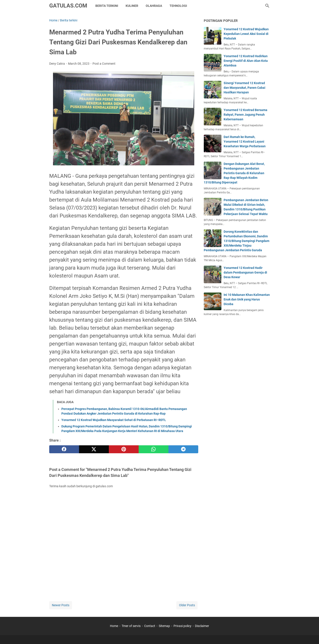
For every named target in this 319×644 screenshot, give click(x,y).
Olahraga (154, 6)
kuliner (132, 6)
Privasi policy (182, 626)
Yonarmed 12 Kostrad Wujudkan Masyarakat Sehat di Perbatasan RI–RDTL (114, 420)
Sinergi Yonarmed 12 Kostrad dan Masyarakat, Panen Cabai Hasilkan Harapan (244, 88)
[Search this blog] (267, 6)
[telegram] (183, 449)
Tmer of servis (131, 626)
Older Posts (187, 605)
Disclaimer (202, 626)
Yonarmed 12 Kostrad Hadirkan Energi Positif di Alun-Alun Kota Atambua (246, 61)
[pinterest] (124, 449)
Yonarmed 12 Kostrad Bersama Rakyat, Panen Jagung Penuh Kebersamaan (245, 115)
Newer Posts (61, 605)
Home (114, 626)
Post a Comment (104, 64)
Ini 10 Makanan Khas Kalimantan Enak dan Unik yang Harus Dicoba (247, 299)
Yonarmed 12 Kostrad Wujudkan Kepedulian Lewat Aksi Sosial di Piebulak (246, 34)
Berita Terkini (107, 6)
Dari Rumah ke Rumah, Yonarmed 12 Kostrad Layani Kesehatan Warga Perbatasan (245, 142)
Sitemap (164, 626)
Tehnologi (178, 6)
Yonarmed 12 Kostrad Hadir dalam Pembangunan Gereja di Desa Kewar (245, 272)
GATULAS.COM (68, 6)
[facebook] (64, 449)
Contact (150, 626)
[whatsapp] (154, 449)
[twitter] (94, 449)
